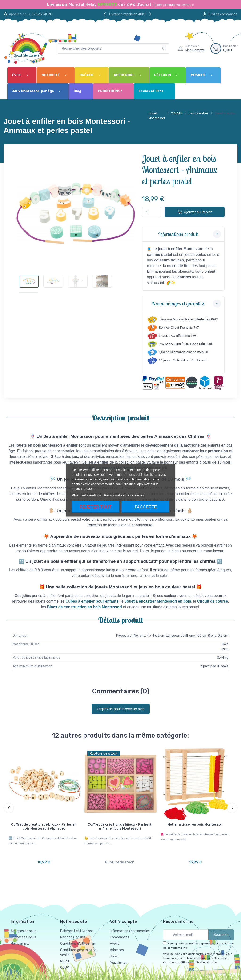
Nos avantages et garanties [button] (186, 304)
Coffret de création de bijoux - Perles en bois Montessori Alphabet (44, 827)
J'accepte (145, 507)
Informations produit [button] (190, 234)
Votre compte (123, 920)
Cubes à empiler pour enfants (92, 601)
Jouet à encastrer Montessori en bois (158, 601)
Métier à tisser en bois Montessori (195, 825)
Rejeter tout (96, 507)
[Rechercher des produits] (114, 49)
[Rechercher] (164, 49)
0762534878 (42, 14)
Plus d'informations (87, 495)
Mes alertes (119, 961)
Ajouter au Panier (195, 212)
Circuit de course (213, 601)
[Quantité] (151, 212)
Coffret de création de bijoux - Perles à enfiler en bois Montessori (120, 827)
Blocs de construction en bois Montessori (84, 607)
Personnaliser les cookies (124, 495)
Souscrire (221, 933)
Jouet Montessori (157, 116)
